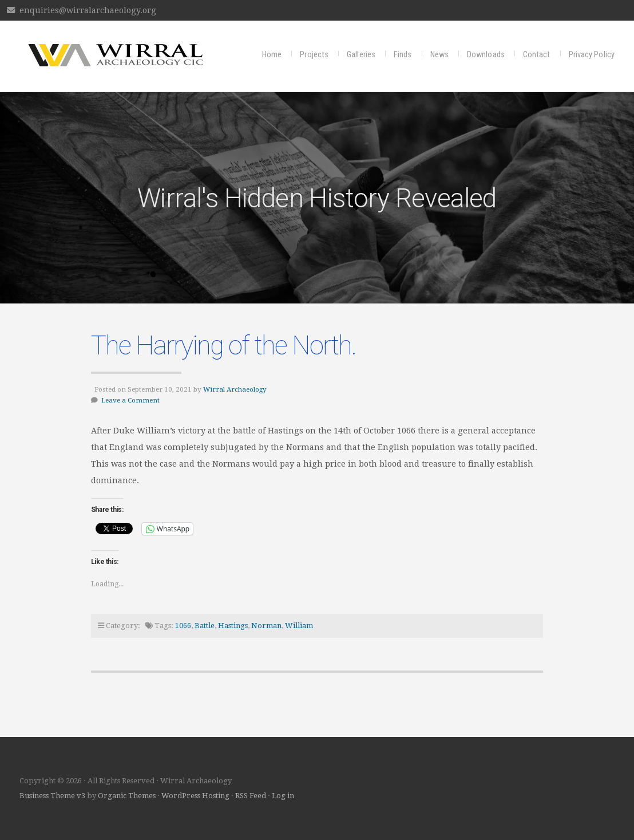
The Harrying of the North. (223, 345)
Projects (314, 55)
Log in (283, 796)
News (439, 55)
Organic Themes (127, 796)
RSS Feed (251, 796)
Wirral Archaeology (235, 389)
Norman (266, 626)
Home (272, 55)
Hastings (233, 626)
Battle (205, 626)
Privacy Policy (592, 55)
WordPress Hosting (195, 796)
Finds (403, 55)
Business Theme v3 (52, 796)
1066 (183, 626)
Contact (537, 55)
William (299, 626)
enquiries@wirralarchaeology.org (88, 10)
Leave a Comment (130, 400)
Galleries (361, 55)
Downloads (486, 55)
